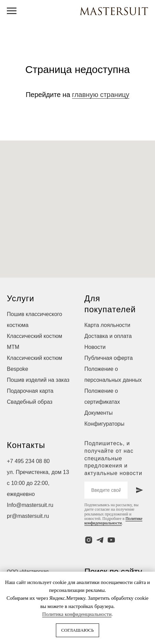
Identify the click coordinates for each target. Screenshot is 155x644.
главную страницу (101, 95)
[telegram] (100, 540)
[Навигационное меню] (12, 11)
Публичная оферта (109, 358)
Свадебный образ (30, 402)
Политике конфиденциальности (113, 521)
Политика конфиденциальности (77, 614)
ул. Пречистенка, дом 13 (38, 472)
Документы (98, 413)
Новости (95, 347)
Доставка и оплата (108, 336)
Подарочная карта (30, 391)
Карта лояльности (107, 325)
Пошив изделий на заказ (38, 380)
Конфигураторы (104, 424)
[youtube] (111, 540)
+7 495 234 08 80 (28, 461)
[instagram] (89, 540)
